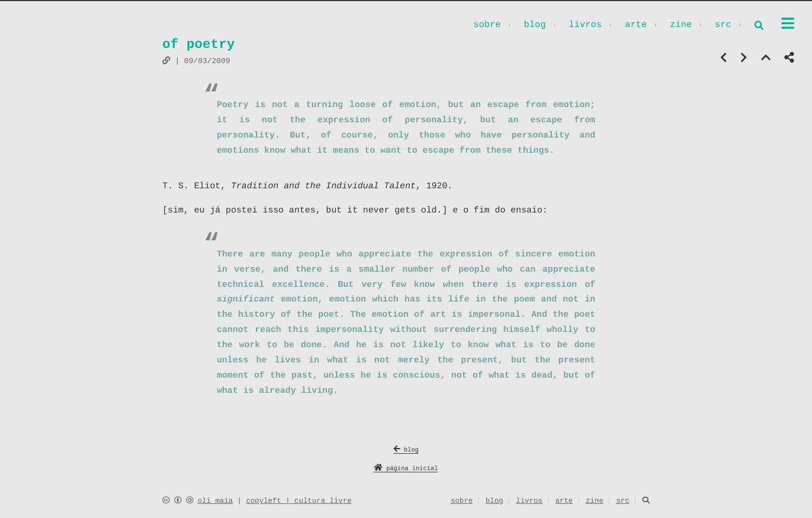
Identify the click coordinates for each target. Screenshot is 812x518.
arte (636, 26)
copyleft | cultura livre (299, 501)
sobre (487, 26)
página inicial (406, 469)
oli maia (215, 501)
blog (535, 26)
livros (586, 26)
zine (681, 26)
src (723, 26)
